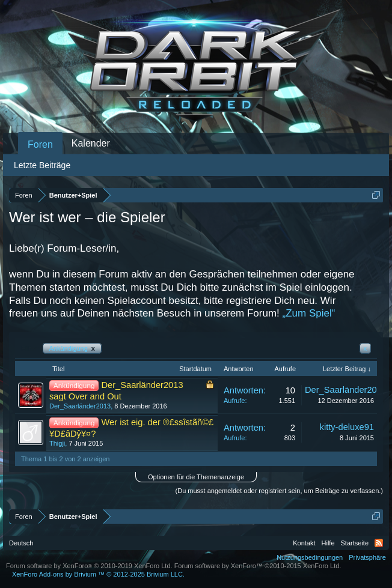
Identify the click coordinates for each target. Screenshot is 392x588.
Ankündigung (72, 348)
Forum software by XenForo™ (258, 566)
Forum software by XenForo (89, 566)
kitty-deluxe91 (347, 427)
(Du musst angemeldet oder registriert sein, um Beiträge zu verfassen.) (279, 491)
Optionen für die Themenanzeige (196, 477)
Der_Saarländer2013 (80, 406)
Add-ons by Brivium (98, 574)
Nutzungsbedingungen (310, 557)
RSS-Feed (379, 543)
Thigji (57, 443)
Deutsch (21, 543)
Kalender (91, 143)
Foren (40, 144)
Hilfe (328, 543)
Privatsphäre (367, 557)
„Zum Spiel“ (309, 313)
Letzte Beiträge (42, 165)
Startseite (355, 543)
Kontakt (304, 543)
